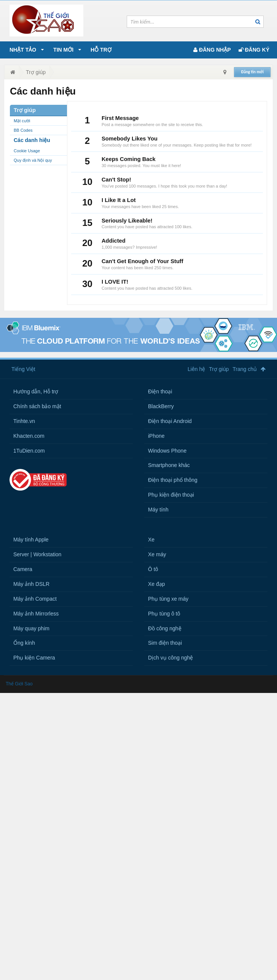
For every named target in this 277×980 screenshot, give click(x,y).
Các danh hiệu (32, 140)
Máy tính (158, 510)
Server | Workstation (37, 554)
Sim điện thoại (165, 643)
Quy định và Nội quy (33, 160)
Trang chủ (245, 369)
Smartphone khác (169, 465)
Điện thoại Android (170, 421)
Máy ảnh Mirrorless (36, 614)
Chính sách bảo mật (37, 406)
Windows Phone (167, 451)
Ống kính (24, 643)
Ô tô (153, 569)
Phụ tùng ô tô (164, 614)
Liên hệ (196, 369)
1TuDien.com (29, 451)
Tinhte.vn (24, 421)
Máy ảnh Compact (35, 599)
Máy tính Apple (31, 540)
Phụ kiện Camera (34, 658)
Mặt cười (22, 121)
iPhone (156, 436)
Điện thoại (160, 391)
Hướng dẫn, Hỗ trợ (36, 391)
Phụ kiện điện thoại (171, 495)
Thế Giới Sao (19, 684)
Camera (23, 569)
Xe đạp (157, 584)
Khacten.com (29, 436)
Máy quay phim (31, 628)
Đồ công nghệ (165, 628)
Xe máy (157, 554)
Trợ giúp (219, 369)
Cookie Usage (27, 151)
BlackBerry (161, 406)
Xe (151, 540)
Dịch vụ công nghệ (170, 658)
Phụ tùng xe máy (168, 599)
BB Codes (23, 130)
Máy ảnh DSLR (31, 584)
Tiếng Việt (23, 369)
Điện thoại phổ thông (173, 480)
